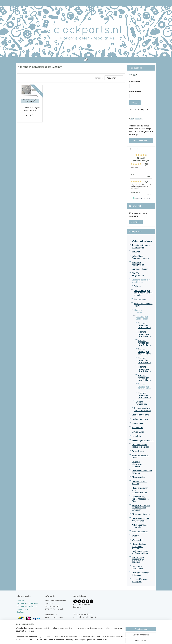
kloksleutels (142, 428)
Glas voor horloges (143, 311)
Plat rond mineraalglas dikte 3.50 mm (144, 387)
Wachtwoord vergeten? (139, 109)
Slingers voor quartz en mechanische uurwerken (142, 508)
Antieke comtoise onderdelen (140, 526)
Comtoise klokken (140, 269)
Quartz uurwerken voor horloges (142, 472)
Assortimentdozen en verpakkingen (142, 246)
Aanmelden (136, 222)
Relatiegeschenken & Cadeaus (142, 574)
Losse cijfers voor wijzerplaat (142, 580)
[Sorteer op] (114, 78)
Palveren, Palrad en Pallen (142, 457)
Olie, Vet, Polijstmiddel (142, 274)
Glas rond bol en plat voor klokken (142, 281)
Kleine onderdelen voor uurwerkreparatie (142, 490)
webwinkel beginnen (91, 639)
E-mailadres (135, 82)
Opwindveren (142, 451)
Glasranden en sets (142, 415)
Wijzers (142, 536)
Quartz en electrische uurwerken (142, 464)
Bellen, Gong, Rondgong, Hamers (142, 257)
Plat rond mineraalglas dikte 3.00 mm (144, 378)
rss (81, 639)
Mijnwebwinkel (113, 639)
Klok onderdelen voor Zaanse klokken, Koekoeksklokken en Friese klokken (142, 549)
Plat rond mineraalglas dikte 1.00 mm (144, 334)
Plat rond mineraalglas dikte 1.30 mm (144, 343)
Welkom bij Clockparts (142, 241)
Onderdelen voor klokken (142, 483)
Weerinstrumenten (142, 531)
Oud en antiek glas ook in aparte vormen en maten (143, 293)
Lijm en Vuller (138, 432)
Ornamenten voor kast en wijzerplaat (142, 446)
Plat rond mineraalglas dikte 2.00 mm (144, 360)
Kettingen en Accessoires (142, 567)
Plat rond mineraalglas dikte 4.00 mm (144, 395)
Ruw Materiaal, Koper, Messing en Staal (142, 499)
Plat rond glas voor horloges (144, 318)
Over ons (21, 601)
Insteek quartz (142, 423)
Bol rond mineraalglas (142, 403)
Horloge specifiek (140, 419)
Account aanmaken (139, 141)
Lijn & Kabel (142, 436)
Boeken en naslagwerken (138, 264)
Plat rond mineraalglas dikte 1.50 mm (144, 352)
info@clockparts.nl (55, 623)
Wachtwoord (135, 92)
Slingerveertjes (142, 477)
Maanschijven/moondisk (143, 440)
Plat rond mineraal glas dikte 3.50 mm (30, 109)
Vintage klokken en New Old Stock (142, 520)
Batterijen (136, 252)
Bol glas (138, 286)
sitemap (76, 639)
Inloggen (135, 103)
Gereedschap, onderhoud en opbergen (142, 560)
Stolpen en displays (142, 514)
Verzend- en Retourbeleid (27, 603)
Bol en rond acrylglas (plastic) (143, 305)
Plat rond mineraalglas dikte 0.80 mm (144, 325)
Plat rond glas (140, 299)
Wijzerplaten (142, 540)
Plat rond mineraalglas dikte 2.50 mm (144, 369)
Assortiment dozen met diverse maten (142, 409)
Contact (20, 612)
